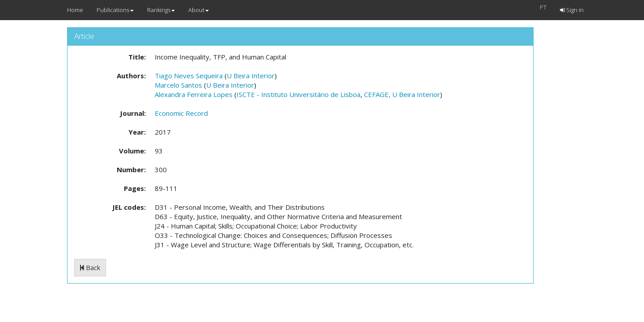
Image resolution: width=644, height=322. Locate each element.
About (199, 10)
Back (90, 267)
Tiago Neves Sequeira (189, 76)
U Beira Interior (251, 76)
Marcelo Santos (178, 85)
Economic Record (181, 113)
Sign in (572, 10)
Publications (115, 10)
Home (75, 10)
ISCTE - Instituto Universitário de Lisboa (299, 94)
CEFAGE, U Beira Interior (402, 94)
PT (543, 7)
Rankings (161, 10)
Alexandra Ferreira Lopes (194, 94)
